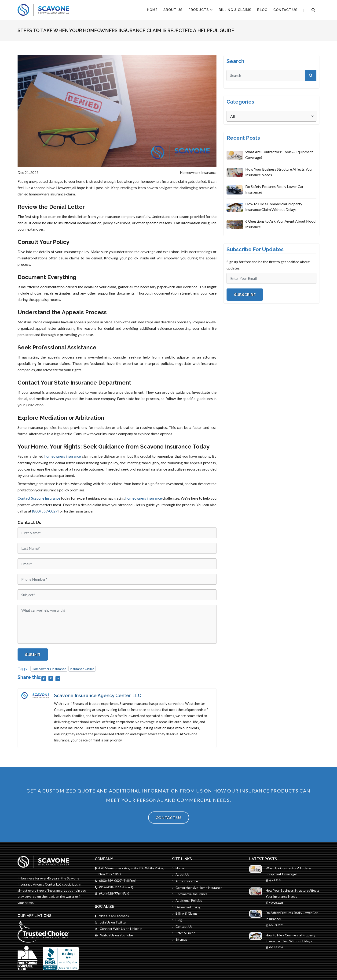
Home (178, 868)
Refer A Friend (184, 933)
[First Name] (117, 532)
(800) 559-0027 (52, 511)
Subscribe (245, 294)
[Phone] (117, 579)
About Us (173, 10)
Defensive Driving (187, 907)
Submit (33, 654)
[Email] (117, 563)
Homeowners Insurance (49, 668)
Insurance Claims (83, 668)
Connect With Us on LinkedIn (119, 929)
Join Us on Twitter (111, 922)
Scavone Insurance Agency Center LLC (99, 695)
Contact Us (285, 10)
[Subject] (117, 594)
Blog (262, 10)
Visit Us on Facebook (112, 916)
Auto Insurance (185, 881)
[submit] (311, 75)
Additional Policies (187, 901)
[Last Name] (117, 548)
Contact (24, 498)
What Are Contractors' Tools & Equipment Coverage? (279, 155)
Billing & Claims (235, 10)
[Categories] (271, 116)
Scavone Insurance (47, 498)
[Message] (117, 624)
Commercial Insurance (190, 894)
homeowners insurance (62, 456)
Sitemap (180, 940)
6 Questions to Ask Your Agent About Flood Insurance (280, 224)
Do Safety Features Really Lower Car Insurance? (274, 189)
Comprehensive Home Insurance (198, 888)
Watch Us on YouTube (114, 936)
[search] (271, 75)
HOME (152, 10)
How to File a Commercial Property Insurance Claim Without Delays (274, 207)
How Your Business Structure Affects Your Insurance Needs (279, 172)
